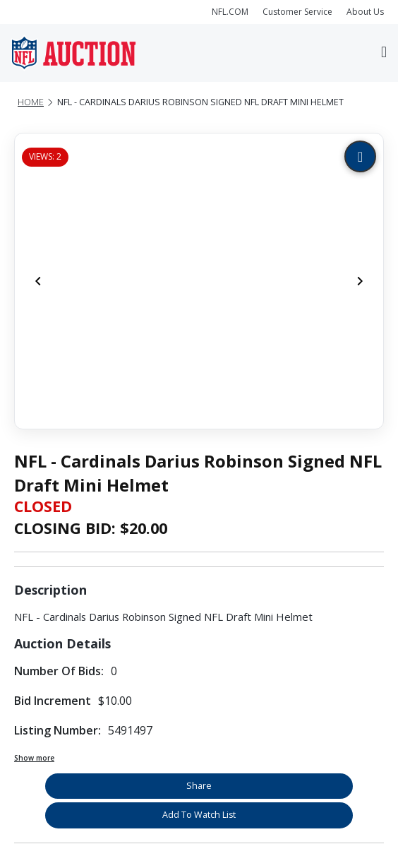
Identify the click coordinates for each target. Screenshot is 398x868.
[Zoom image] (360, 156)
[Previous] (38, 281)
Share (199, 786)
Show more (34, 758)
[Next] (360, 281)
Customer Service (297, 12)
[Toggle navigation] (384, 53)
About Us (365, 12)
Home (31, 102)
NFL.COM (230, 12)
